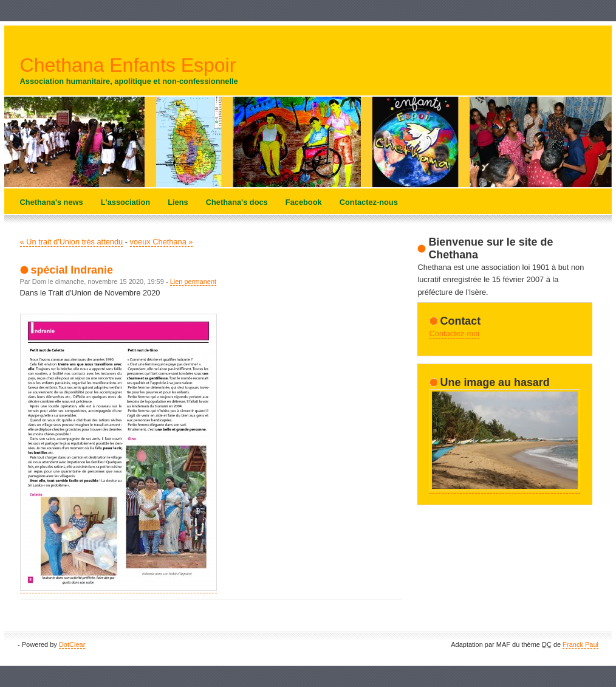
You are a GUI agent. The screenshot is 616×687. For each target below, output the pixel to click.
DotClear (72, 644)
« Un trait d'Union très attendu (72, 242)
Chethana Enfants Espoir (128, 65)
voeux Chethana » (162, 242)
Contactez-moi (455, 333)
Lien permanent (193, 281)
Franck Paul (580, 644)
